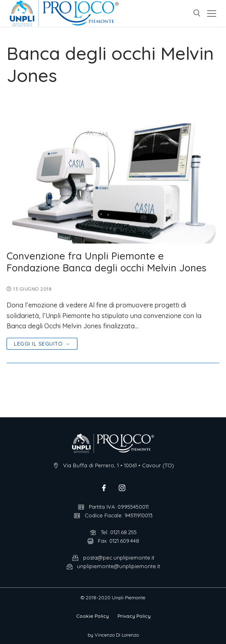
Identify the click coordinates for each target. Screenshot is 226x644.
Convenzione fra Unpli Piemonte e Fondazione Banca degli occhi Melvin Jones (106, 262)
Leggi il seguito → (42, 344)
